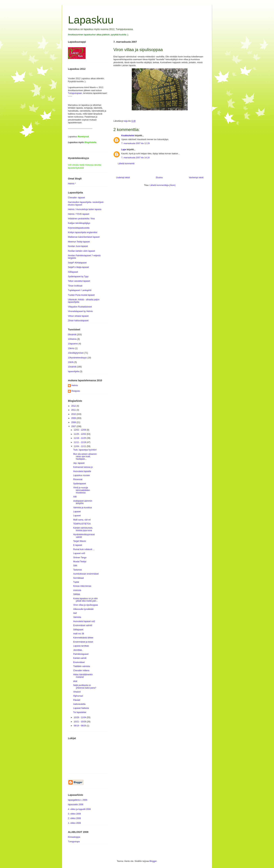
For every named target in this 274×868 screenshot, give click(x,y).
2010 (74, 414)
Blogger (153, 861)
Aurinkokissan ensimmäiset (86, 574)
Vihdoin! (77, 692)
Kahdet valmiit (80, 658)
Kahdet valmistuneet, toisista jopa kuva (83, 529)
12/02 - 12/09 (80, 430)
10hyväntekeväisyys (77, 358)
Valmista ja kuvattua (83, 508)
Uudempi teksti (123, 178)
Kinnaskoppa (74, 837)
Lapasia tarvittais (81, 646)
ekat (75, 681)
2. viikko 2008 (74, 818)
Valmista (77, 617)
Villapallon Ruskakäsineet (80, 307)
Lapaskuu (91, 20)
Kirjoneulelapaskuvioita (79, 228)
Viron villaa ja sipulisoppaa (86, 605)
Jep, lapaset (79, 463)
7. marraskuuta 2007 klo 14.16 (135, 158)
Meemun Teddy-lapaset (79, 242)
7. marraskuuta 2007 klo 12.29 (135, 143)
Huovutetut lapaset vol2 (84, 621)
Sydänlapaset (80, 484)
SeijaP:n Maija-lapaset (78, 267)
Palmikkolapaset (81, 654)
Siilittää (77, 594)
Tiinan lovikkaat (75, 286)
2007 (74, 426)
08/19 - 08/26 (80, 726)
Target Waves (80, 541)
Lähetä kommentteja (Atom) (163, 185)
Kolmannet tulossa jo (83, 467)
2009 (74, 418)
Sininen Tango (80, 558)
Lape (124, 150)
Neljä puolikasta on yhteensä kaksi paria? (85, 686)
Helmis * (72, 184)
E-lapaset (78, 545)
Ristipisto (76, 391)
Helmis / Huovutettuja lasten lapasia (85, 209)
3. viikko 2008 (74, 814)
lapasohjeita (74, 371)
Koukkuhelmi (128, 136)
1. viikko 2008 (74, 823)
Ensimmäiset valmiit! (83, 625)
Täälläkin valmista (82, 666)
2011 (74, 410)
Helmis (75, 385)
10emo (71, 348)
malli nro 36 (79, 634)
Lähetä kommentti (126, 164)
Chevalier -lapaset (76, 198)
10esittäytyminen (76, 353)
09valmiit (72, 335)
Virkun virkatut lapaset (78, 316)
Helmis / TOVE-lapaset (79, 214)
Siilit (75, 566)
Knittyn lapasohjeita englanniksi (83, 232)
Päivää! (77, 700)
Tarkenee (77, 570)
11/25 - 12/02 (80, 434)
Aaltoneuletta (79, 704)
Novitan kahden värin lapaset (82, 251)
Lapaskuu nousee (82, 475)
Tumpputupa (74, 842)
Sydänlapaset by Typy (78, 277)
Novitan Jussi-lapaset (78, 246)
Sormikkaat (78, 578)
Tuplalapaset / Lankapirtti (80, 290)
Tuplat (76, 582)
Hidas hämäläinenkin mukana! (83, 676)
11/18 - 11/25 (80, 438)
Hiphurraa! (78, 696)
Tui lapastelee (80, 712)
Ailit (75, 497)
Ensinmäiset (79, 662)
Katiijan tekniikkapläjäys (79, 223)
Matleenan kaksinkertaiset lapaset (84, 237)
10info (71, 362)
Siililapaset (73, 272)
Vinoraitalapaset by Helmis (80, 311)
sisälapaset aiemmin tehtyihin (83, 502)
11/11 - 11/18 (80, 442)
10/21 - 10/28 (80, 722)
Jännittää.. (78, 650)
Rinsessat (78, 479)
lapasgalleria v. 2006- (78, 800)
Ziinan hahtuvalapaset (78, 321)
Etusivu (159, 178)
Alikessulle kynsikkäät (83, 609)
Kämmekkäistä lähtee (83, 638)
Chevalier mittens (81, 671)
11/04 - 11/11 (80, 446)
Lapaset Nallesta (81, 708)
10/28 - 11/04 (80, 717)
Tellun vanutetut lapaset (79, 281)
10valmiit (72, 367)
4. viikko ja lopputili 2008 (79, 809)
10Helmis (72, 339)
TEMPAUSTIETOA (82, 524)
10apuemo (73, 344)
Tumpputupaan (75, 93)
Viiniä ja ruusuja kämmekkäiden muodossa (82, 490)
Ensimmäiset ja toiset (83, 642)
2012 (74, 406)
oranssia (77, 590)
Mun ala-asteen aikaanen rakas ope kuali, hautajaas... (85, 457)
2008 (74, 422)
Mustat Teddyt (80, 562)
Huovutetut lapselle (82, 471)
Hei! (75, 613)
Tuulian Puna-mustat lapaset (81, 295)
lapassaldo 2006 (76, 805)
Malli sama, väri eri (82, 520)
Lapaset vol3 (79, 553)
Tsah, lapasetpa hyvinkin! (85, 450)
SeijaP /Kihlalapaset (77, 263)
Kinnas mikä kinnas (82, 586)
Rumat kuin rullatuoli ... (84, 549)
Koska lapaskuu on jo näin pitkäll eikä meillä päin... (86, 600)
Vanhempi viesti (196, 178)
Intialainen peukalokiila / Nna (81, 219)
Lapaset (77, 512)
